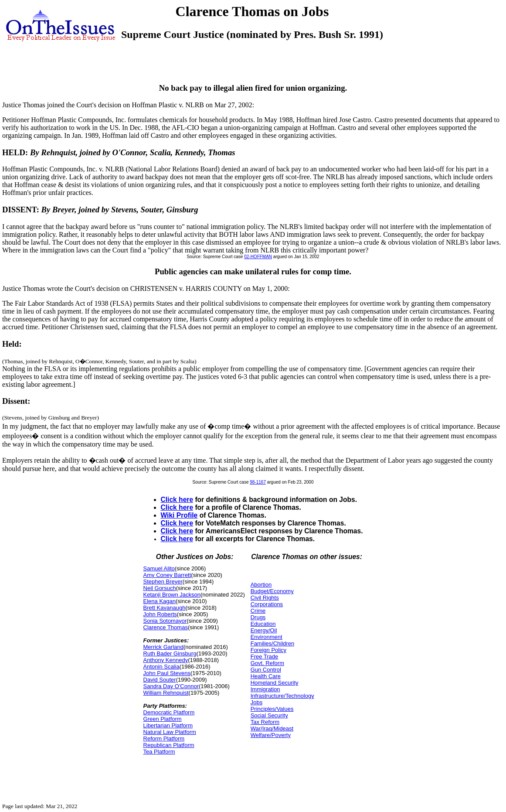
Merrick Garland (163, 647)
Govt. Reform (267, 663)
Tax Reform (265, 722)
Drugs (258, 617)
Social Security (269, 715)
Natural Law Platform (170, 732)
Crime (258, 611)
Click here (177, 500)
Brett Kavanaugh (165, 608)
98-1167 (258, 482)
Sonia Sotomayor (165, 621)
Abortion (261, 585)
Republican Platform (169, 745)
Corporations (267, 604)
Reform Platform (164, 739)
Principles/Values (272, 709)
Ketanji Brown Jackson (172, 595)
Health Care (266, 676)
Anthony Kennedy (166, 660)
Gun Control (266, 670)
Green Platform (163, 719)
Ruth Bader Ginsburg (170, 653)
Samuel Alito (159, 568)
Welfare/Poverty (271, 735)
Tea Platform (159, 752)
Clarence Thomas (166, 627)
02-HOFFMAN (258, 257)
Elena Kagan (160, 601)
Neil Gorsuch (160, 588)
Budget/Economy (272, 591)
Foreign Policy (268, 650)
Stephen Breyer (163, 582)
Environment (267, 637)
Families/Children (272, 643)
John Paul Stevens (167, 673)
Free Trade (265, 657)
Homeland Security (275, 683)
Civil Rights (265, 598)
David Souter (160, 680)
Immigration (265, 689)
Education (263, 624)
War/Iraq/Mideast (272, 728)
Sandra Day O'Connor (171, 686)
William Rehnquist (166, 693)
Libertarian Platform (168, 725)
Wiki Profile (179, 515)
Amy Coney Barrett (167, 575)
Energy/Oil (264, 630)
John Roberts (160, 614)
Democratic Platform (169, 712)
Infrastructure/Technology (282, 696)
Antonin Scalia (161, 667)
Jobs (256, 702)
